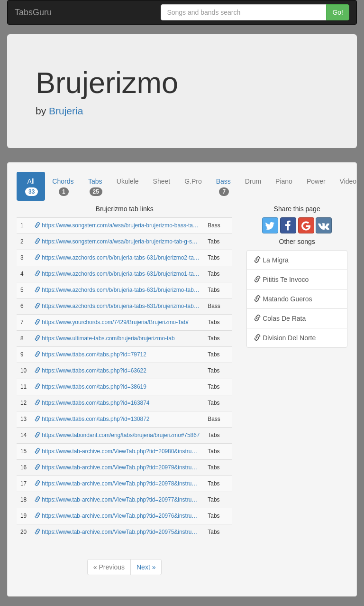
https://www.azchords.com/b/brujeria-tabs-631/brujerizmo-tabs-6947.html (129, 290)
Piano (284, 181)
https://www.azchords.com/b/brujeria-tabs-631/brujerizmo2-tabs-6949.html (131, 258)
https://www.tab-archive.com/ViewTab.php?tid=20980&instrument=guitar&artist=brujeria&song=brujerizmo (170, 451)
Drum (253, 181)
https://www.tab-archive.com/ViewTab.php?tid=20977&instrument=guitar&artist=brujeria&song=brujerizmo (170, 500)
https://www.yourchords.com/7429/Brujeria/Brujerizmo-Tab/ (112, 322)
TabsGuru (33, 12)
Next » (146, 567)
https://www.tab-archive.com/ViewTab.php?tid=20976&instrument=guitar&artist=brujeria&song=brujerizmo (170, 516)
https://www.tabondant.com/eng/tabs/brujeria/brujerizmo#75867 (117, 435)
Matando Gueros (283, 299)
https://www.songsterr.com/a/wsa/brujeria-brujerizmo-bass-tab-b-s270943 (130, 225)
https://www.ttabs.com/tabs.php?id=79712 (91, 354)
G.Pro (193, 181)
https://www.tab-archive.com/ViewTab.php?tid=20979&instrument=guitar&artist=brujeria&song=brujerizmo (170, 467)
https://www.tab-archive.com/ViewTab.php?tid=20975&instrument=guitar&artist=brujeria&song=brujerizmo (170, 532)
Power (316, 181)
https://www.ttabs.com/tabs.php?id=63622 (91, 371)
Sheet (162, 181)
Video (348, 181)
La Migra (271, 260)
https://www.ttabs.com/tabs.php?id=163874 (92, 403)
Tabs (95, 186)
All (32, 186)
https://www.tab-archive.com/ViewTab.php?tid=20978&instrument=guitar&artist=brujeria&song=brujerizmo (170, 484)
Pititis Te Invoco (281, 280)
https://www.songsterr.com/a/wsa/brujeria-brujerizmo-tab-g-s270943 (123, 242)
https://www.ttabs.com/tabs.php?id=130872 (92, 419)
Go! (338, 12)
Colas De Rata (280, 318)
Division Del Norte (285, 338)
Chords (63, 186)
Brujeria (66, 111)
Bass (223, 186)
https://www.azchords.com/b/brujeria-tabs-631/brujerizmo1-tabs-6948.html (131, 274)
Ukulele (128, 181)
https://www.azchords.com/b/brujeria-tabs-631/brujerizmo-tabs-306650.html (132, 306)
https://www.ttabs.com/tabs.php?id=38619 (91, 387)
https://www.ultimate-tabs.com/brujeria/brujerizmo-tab (105, 338)
